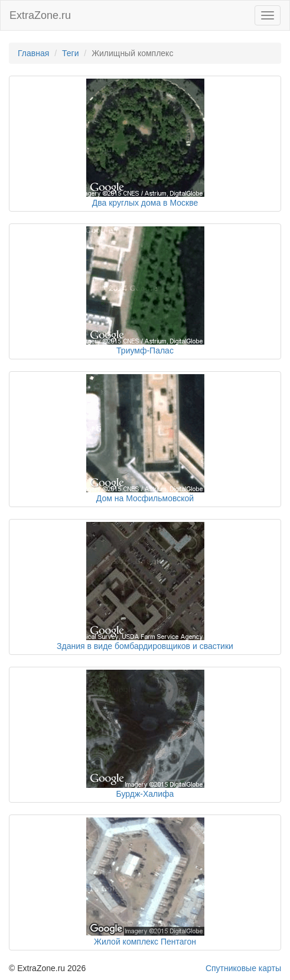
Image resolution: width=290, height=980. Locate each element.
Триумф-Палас (145, 351)
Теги (70, 53)
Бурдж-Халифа (145, 794)
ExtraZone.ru (40, 15)
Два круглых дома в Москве (145, 203)
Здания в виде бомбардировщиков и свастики (145, 646)
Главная (33, 53)
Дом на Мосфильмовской (145, 498)
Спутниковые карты (243, 968)
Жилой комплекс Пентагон (145, 942)
